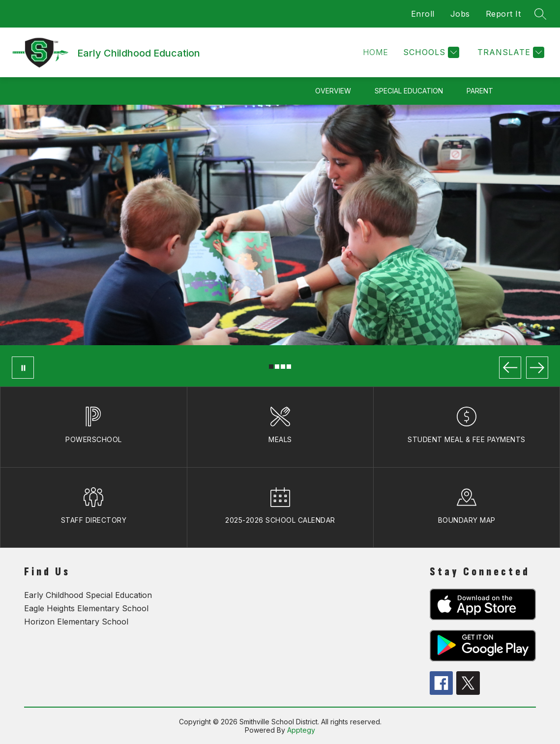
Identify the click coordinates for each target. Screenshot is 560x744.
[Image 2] (277, 367)
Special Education (409, 91)
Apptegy (301, 730)
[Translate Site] (510, 52)
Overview (333, 91)
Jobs (460, 14)
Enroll (423, 14)
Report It (503, 14)
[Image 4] (289, 367)
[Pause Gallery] (23, 368)
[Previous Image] (510, 368)
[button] (376, 52)
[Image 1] (271, 367)
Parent (480, 91)
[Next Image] (537, 368)
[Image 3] (283, 367)
